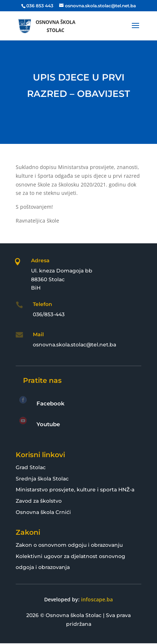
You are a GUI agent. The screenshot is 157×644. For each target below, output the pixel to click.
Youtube (48, 424)
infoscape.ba (97, 599)
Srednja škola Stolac (42, 479)
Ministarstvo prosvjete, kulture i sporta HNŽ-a (75, 490)
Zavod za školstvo (39, 501)
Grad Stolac (31, 467)
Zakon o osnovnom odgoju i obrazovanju (69, 545)
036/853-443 (49, 314)
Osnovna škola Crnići (43, 512)
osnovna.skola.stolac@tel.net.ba (74, 345)
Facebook (51, 403)
